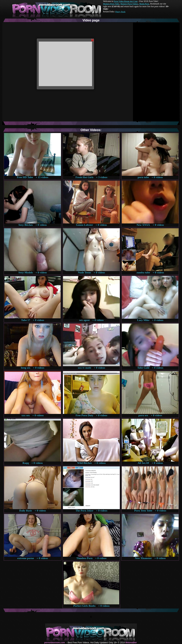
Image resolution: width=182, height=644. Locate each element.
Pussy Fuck (120, 12)
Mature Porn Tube (111, 4)
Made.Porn (144, 4)
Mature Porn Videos (129, 4)
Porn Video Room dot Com (126, 1)
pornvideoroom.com (55, 643)
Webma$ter (131, 643)
